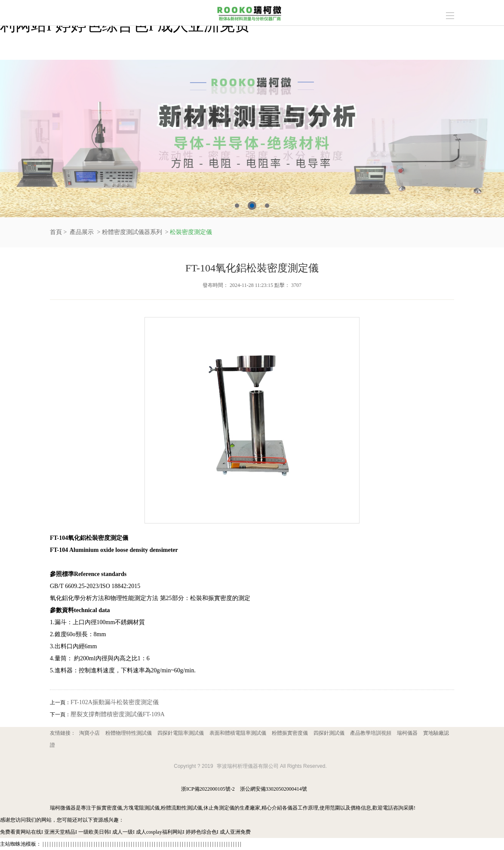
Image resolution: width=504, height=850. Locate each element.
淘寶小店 (89, 733)
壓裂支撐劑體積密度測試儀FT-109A (118, 714)
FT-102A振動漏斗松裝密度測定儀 (115, 702)
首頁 (56, 232)
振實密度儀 (109, 808)
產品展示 (82, 232)
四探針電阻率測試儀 (181, 733)
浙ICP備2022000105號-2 (208, 789)
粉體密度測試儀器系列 (132, 232)
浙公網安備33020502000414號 (274, 789)
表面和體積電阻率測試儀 (238, 733)
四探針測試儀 (329, 733)
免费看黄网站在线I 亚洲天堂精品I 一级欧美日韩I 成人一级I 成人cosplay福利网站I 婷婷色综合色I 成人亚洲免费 (125, 832)
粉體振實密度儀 (290, 733)
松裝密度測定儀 (191, 232)
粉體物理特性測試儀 (129, 733)
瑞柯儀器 (407, 733)
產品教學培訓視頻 (371, 733)
